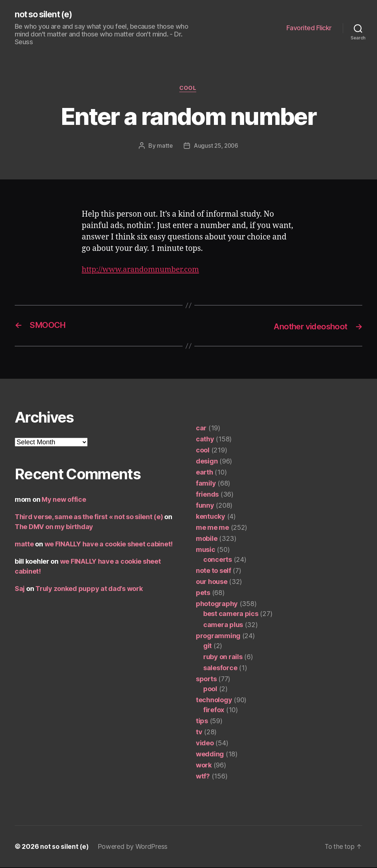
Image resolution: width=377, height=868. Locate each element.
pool (210, 689)
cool (188, 89)
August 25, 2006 (216, 147)
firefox (214, 710)
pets (203, 593)
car (201, 429)
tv (199, 733)
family (206, 484)
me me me (212, 528)
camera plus (223, 625)
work (204, 766)
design (207, 462)
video (205, 744)
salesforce (220, 668)
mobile (207, 539)
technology (214, 701)
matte (164, 147)
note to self (214, 571)
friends (207, 495)
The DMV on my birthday (54, 527)
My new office (64, 500)
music (206, 550)
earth (205, 473)
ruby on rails (223, 657)
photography (217, 604)
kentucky (211, 517)
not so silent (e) (46, 15)
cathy (205, 440)
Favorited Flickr (309, 28)
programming (218, 636)
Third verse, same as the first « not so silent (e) (89, 517)
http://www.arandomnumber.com (143, 271)
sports (206, 680)
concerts (218, 560)
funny (205, 506)
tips (202, 722)
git (207, 646)
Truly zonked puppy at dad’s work (89, 589)
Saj (20, 589)
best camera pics (231, 614)
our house (212, 582)
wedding (210, 755)
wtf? (203, 777)
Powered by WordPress (133, 847)
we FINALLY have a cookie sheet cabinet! (109, 545)
